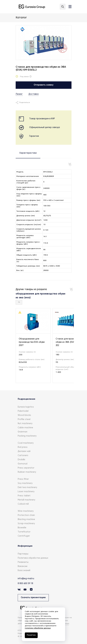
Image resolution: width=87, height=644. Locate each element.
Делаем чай (24, 451)
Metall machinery (26, 500)
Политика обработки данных (33, 558)
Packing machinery (27, 436)
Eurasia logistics (26, 407)
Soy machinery (25, 483)
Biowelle (22, 528)
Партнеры (23, 554)
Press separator (26, 468)
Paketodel (23, 411)
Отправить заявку (44, 85)
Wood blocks (24, 415)
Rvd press (23, 447)
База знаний (24, 571)
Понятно (31, 635)
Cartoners (23, 456)
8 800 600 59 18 (25, 584)
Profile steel (24, 419)
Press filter (23, 479)
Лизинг (19, 94)
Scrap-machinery (26, 524)
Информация (25, 546)
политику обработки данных (38, 628)
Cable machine (25, 428)
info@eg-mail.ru (26, 579)
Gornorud (23, 464)
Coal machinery (26, 443)
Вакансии (23, 566)
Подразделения (26, 399)
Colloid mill (23, 504)
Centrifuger (24, 536)
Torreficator (24, 532)
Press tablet (24, 496)
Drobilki (21, 460)
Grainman (23, 432)
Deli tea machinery (27, 488)
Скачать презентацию (33, 598)
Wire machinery (26, 511)
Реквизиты (23, 562)
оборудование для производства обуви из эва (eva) (40, 296)
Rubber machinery (27, 472)
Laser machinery (26, 492)
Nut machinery (25, 424)
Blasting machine (26, 519)
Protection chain (26, 515)
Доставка (34, 94)
